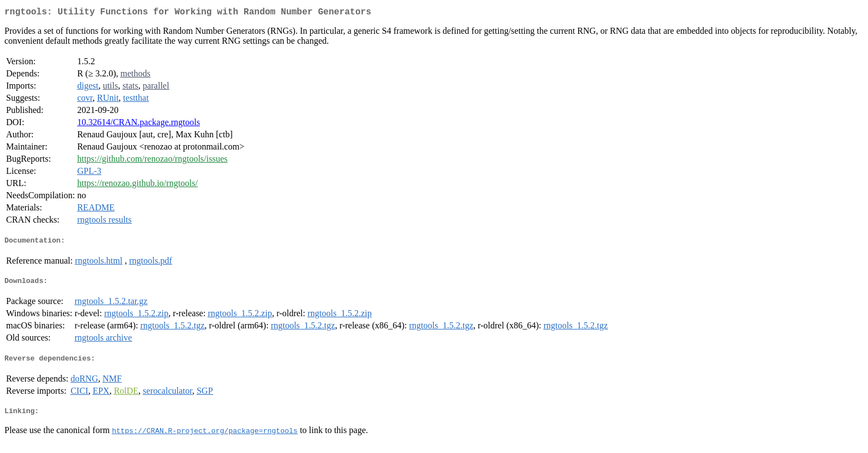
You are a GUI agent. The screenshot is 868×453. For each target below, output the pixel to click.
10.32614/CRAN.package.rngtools (138, 124)
